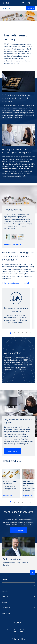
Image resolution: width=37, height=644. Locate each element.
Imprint (16, 630)
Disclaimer (10, 630)
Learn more (12, 451)
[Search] (23, 3)
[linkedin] (19, 639)
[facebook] (12, 639)
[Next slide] (30, 333)
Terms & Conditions (18, 632)
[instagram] (15, 639)
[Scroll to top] (33, 573)
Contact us (31, 8)
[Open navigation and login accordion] (29, 3)
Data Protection (24, 630)
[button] (18, 580)
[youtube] (25, 639)
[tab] (11, 333)
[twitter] (22, 639)
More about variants (13, 244)
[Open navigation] (34, 3)
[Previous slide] (7, 333)
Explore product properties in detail (17, 283)
